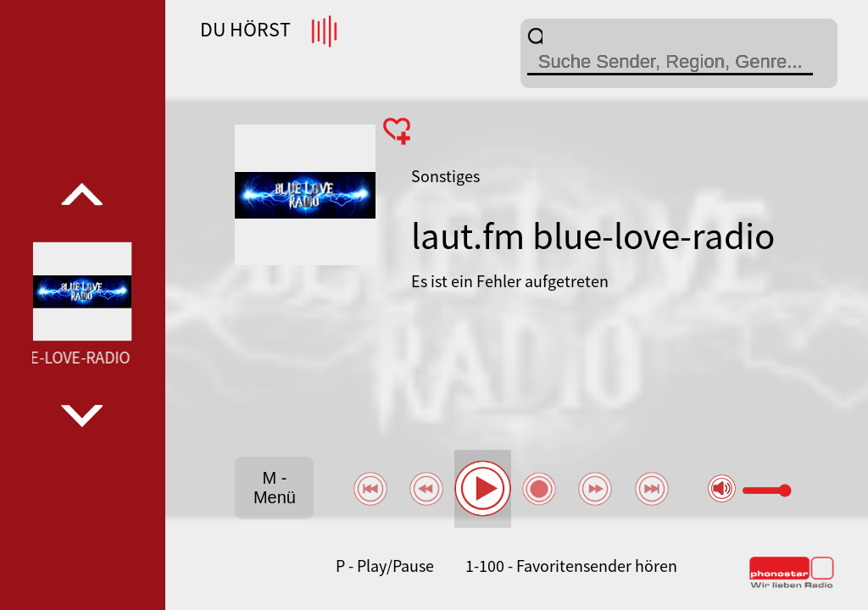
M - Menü (275, 488)
